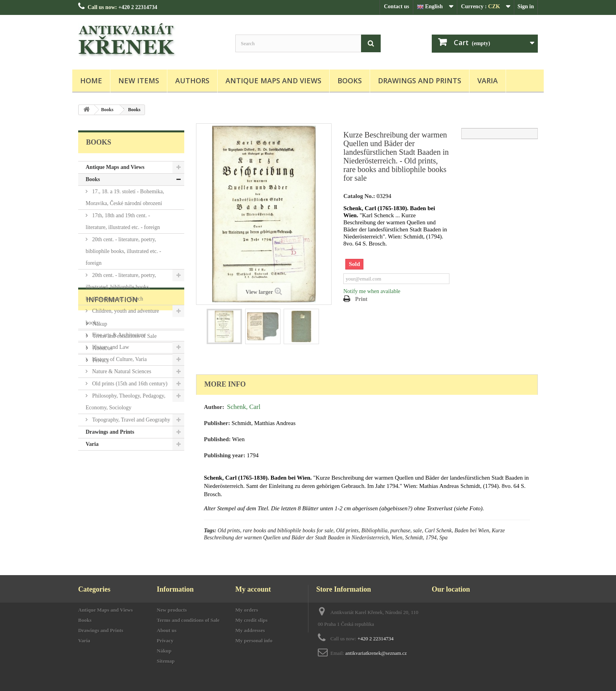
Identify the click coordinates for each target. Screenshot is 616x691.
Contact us (396, 6)
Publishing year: (225, 455)
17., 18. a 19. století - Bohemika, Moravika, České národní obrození (125, 197)
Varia (488, 81)
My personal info (254, 641)
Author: (214, 407)
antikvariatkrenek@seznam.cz (376, 653)
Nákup (99, 496)
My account (253, 589)
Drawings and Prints (420, 81)
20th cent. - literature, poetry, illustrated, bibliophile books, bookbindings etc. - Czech (121, 287)
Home (91, 81)
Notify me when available (372, 291)
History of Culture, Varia (119, 359)
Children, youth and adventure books (122, 317)
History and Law (110, 347)
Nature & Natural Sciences (121, 371)
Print (361, 299)
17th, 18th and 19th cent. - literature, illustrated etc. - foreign (123, 221)
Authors (192, 81)
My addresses (250, 630)
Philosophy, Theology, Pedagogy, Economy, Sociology (126, 402)
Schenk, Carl (244, 407)
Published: (217, 439)
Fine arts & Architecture (118, 335)
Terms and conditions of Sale (124, 508)
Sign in (526, 6)
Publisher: (217, 423)
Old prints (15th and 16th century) (129, 384)
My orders (247, 610)
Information (112, 474)
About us (102, 520)
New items (139, 81)
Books (350, 81)
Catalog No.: (359, 196)
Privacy (100, 532)
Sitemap (166, 661)
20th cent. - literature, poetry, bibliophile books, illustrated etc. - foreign (123, 251)
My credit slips (251, 620)
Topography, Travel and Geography (130, 420)
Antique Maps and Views (273, 81)
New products (172, 610)
